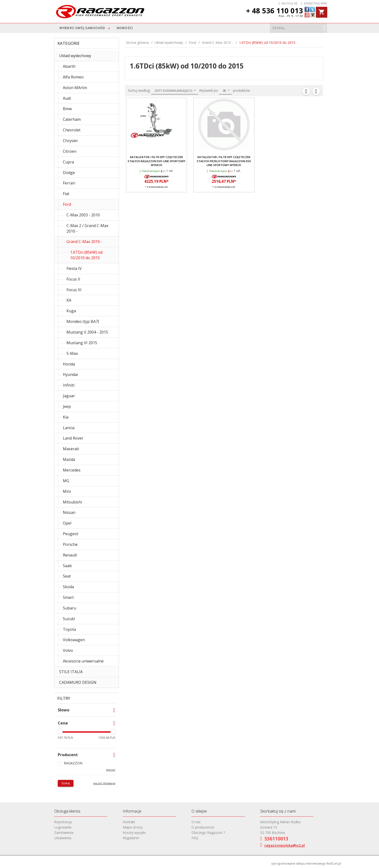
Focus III (74, 290)
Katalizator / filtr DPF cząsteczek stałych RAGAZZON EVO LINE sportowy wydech (157, 161)
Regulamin (131, 838)
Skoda (68, 587)
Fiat (66, 194)
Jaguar (69, 396)
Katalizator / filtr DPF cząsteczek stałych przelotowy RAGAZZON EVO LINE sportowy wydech (224, 161)
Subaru (69, 608)
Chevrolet (72, 130)
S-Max (72, 353)
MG (66, 481)
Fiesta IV (74, 268)
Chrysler (70, 141)
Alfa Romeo (73, 77)
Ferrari (69, 183)
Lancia (69, 428)
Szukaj (66, 783)
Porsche (70, 544)
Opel (67, 523)
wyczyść (111, 770)
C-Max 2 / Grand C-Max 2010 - (87, 228)
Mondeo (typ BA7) (83, 321)
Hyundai (70, 374)
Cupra (68, 162)
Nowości (125, 28)
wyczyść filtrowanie (104, 783)
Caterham (72, 119)
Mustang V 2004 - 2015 (87, 332)
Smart (68, 597)
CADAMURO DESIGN (78, 682)
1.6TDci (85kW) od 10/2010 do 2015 (86, 255)
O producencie (203, 827)
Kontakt (129, 822)
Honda (69, 364)
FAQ (195, 838)
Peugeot (71, 534)
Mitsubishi (72, 502)
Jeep (67, 406)
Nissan (69, 512)
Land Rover (73, 438)
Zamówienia (64, 833)
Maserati (71, 449)
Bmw (67, 109)
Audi (67, 98)
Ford (67, 204)
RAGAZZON (73, 763)
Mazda (69, 459)
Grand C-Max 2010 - (84, 242)
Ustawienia (63, 838)
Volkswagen (74, 640)
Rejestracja (63, 822)
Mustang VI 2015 (82, 343)
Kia (66, 417)
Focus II (73, 279)
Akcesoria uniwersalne (83, 661)
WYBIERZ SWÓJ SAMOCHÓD (82, 28)
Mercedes (72, 470)
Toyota (69, 629)
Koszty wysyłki (134, 833)
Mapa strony (133, 827)
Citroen (70, 151)
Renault (70, 555)
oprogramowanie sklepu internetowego (299, 864)
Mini (67, 491)
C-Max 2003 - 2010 (83, 215)
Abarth (69, 66)
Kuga (71, 311)
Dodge (69, 173)
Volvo (68, 650)
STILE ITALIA (71, 672)
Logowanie (63, 827)
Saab (67, 566)
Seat (67, 576)
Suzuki (69, 619)
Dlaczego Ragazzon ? (208, 833)
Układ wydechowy (75, 56)
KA (69, 300)
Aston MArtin (75, 88)
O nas (196, 822)
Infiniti (69, 385)
